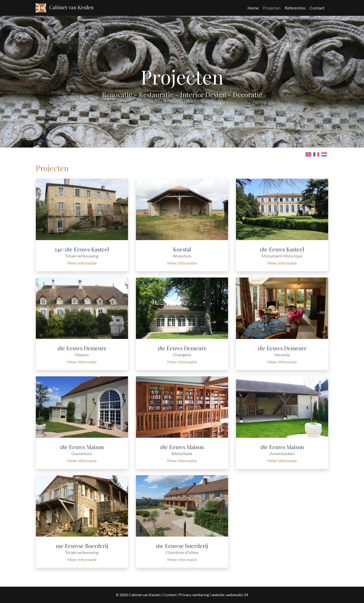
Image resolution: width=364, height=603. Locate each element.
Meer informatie (82, 263)
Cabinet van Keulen (145, 595)
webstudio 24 (237, 595)
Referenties (295, 8)
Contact (317, 8)
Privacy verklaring (194, 595)
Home (253, 8)
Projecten (272, 8)
